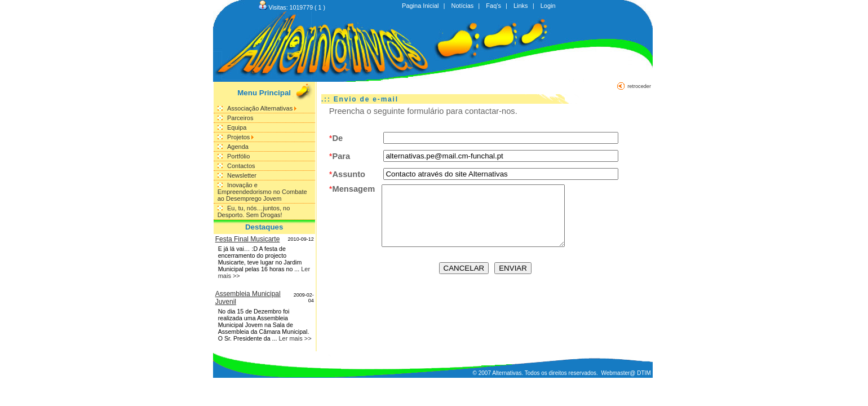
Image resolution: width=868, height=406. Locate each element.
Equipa (237, 127)
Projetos (240, 137)
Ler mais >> (295, 338)
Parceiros (240, 118)
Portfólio (238, 156)
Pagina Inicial (420, 6)
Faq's (493, 6)
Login (548, 6)
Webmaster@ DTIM (626, 373)
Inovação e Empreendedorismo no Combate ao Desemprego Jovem (262, 192)
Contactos (241, 166)
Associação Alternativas (262, 108)
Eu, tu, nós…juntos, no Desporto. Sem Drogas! (254, 211)
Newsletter (242, 175)
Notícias (463, 6)
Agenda (238, 147)
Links (521, 6)
